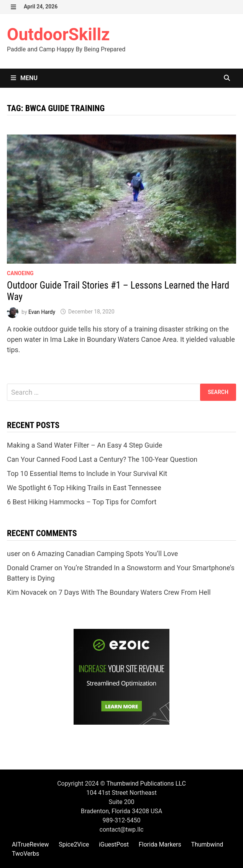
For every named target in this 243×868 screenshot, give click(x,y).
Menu (24, 78)
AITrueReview (30, 844)
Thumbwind (207, 844)
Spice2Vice (74, 844)
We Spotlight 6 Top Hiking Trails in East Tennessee (84, 488)
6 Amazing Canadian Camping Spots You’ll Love (105, 554)
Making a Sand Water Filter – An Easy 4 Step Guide (85, 445)
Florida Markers (160, 844)
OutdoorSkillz (58, 34)
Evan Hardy (42, 312)
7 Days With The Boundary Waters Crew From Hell (135, 592)
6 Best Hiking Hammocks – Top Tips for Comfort (82, 502)
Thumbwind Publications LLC (146, 783)
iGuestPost (114, 844)
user (14, 554)
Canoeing (20, 273)
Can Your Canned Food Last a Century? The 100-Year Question (102, 459)
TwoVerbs (25, 854)
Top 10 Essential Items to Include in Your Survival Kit (87, 473)
